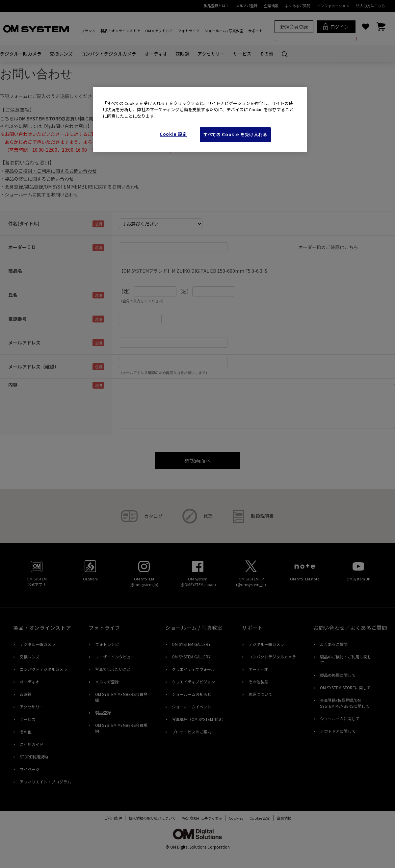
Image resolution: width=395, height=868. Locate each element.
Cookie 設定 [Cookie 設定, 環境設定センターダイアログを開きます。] (173, 134)
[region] (200, 120)
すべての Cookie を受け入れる (235, 134)
